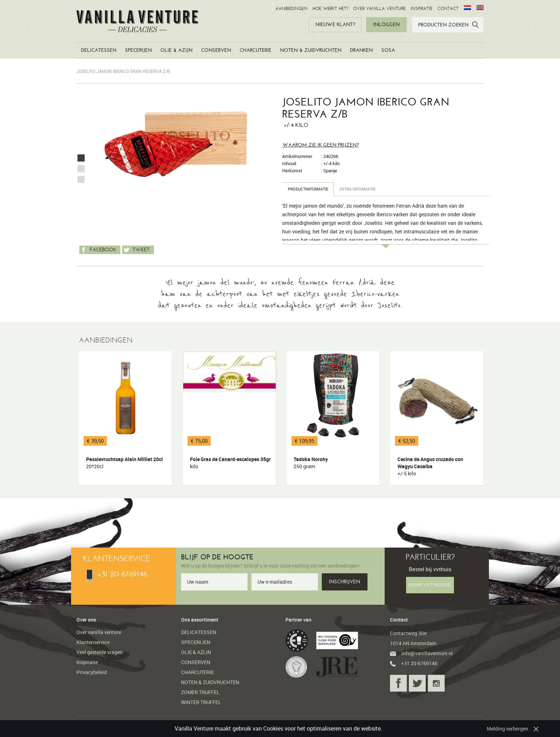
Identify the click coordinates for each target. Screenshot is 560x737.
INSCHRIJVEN (344, 582)
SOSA (388, 50)
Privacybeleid (92, 672)
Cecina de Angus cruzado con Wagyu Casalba (438, 466)
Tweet (136, 250)
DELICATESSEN (99, 50)
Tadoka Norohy (335, 463)
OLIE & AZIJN (176, 50)
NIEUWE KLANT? (335, 24)
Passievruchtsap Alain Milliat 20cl (127, 463)
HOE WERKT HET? (330, 9)
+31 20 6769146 (117, 574)
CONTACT (448, 9)
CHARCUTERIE (256, 50)
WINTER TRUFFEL (201, 702)
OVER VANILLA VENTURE (379, 9)
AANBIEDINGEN (291, 9)
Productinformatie (310, 189)
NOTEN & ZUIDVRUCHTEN (311, 50)
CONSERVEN (216, 50)
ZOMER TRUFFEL (200, 692)
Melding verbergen (507, 729)
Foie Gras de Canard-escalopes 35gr (231, 463)
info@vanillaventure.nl (421, 653)
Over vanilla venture (99, 632)
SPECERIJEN (138, 50)
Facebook (98, 250)
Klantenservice (93, 642)
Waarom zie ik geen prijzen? (321, 145)
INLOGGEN (386, 24)
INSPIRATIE (422, 9)
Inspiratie (87, 662)
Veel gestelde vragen (99, 652)
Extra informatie (364, 189)
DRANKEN (361, 50)
